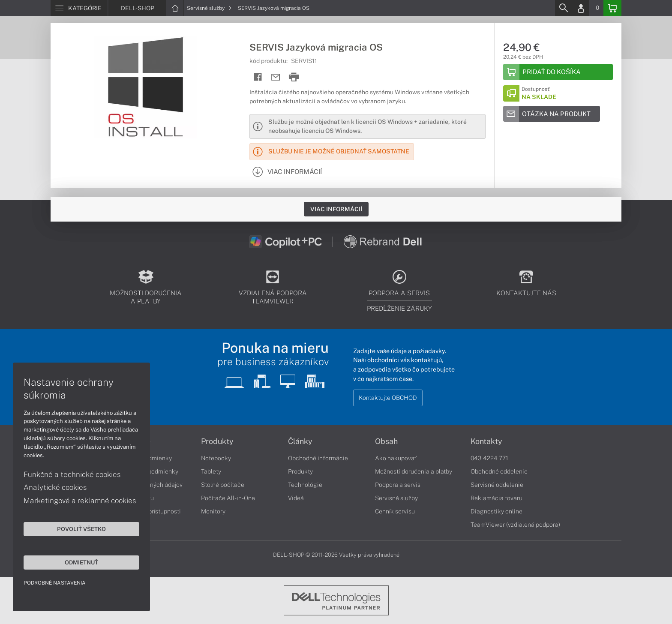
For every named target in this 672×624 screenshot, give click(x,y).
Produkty (217, 441)
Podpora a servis (398, 485)
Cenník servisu (395, 511)
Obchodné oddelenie (499, 471)
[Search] (563, 8)
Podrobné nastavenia (55, 583)
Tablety (211, 471)
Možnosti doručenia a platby (414, 471)
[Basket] (612, 8)
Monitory (213, 511)
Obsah (386, 441)
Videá (296, 498)
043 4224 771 (489, 458)
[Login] (581, 8)
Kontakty (486, 441)
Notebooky (216, 458)
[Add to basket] (558, 72)
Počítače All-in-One (228, 498)
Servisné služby (209, 8)
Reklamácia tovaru (496, 498)
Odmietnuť (81, 562)
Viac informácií (336, 209)
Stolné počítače (223, 485)
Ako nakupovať (396, 458)
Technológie (305, 485)
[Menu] (79, 8)
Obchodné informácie (318, 458)
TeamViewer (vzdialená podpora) (515, 525)
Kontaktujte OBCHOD (388, 398)
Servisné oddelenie (497, 485)
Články (300, 441)
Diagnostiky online (496, 511)
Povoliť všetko (81, 529)
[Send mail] (276, 77)
